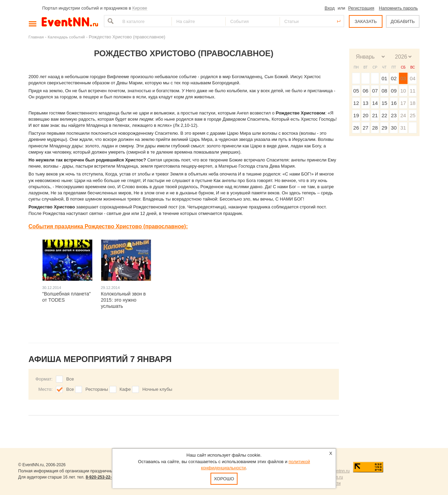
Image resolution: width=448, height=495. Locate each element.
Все (70, 379)
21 (375, 115)
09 (394, 91)
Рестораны (97, 389)
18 (412, 103)
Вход (329, 8)
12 (356, 103)
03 (403, 78)
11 (412, 91)
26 (356, 128)
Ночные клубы (157, 389)
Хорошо (224, 479)
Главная (36, 37)
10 (403, 91)
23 (394, 115)
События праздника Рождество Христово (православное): (108, 226)
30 (394, 128)
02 (394, 78)
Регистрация (361, 8)
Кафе (125, 389)
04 (412, 78)
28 (375, 128)
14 (375, 103)
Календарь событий (66, 37)
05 (356, 91)
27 (366, 128)
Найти (110, 21)
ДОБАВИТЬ (403, 21)
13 (366, 103)
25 (412, 115)
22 (384, 115)
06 (366, 91)
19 (356, 115)
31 (403, 128)
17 (403, 103)
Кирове (140, 8)
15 (384, 103)
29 (384, 128)
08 (384, 91)
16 (394, 103)
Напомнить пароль (398, 8)
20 (366, 115)
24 (403, 115)
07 (375, 91)
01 (384, 78)
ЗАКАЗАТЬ (366, 21)
